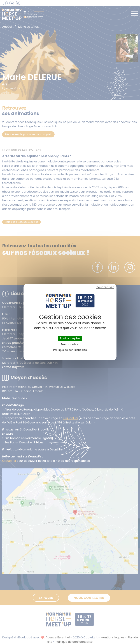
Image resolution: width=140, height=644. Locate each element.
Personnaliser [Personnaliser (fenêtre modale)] (70, 345)
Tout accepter (70, 338)
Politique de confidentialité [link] (70, 350)
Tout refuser (105, 287)
